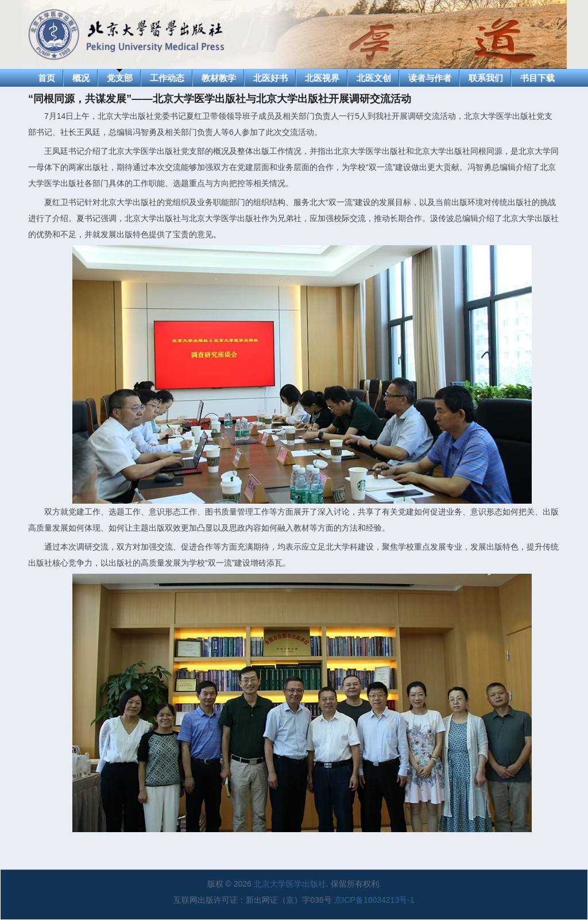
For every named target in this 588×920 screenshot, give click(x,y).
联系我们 (486, 78)
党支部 (120, 78)
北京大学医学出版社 (290, 884)
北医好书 (270, 78)
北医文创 (374, 78)
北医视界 (322, 78)
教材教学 (219, 78)
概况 (81, 78)
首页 (47, 78)
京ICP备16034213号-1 (374, 900)
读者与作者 (430, 78)
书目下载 (537, 78)
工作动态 (167, 78)
